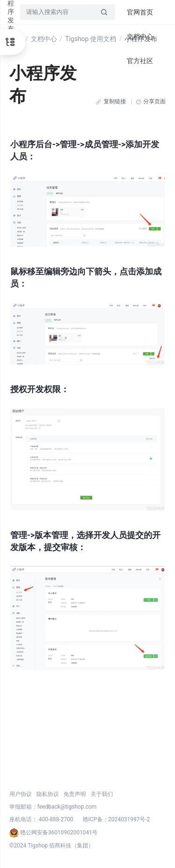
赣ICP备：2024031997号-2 (116, 819)
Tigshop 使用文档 (91, 39)
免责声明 (75, 794)
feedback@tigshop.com (67, 807)
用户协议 (21, 794)
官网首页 (140, 12)
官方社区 (140, 61)
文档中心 (44, 39)
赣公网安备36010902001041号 (53, 832)
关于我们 (102, 794)
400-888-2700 (56, 819)
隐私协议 (48, 794)
